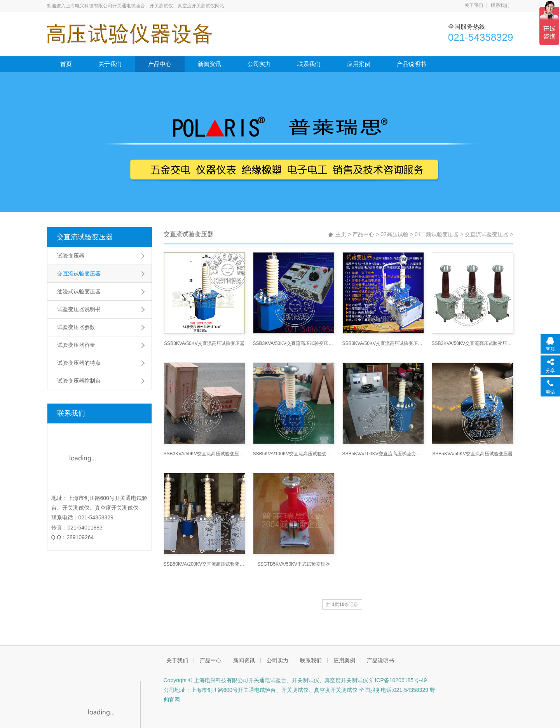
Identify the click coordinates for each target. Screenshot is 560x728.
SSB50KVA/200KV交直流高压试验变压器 (204, 564)
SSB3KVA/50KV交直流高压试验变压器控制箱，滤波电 (383, 343)
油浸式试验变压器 (79, 291)
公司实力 (259, 64)
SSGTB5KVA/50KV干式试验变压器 (294, 564)
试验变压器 (71, 256)
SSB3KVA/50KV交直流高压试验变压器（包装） (204, 454)
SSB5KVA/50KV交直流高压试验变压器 (472, 454)
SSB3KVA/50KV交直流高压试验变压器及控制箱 (294, 343)
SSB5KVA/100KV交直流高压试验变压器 (294, 454)
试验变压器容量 (76, 345)
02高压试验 (394, 234)
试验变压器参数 (76, 327)
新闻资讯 (209, 64)
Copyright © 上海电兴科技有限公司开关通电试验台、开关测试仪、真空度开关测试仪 (266, 680)
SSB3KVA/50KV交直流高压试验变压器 (204, 343)
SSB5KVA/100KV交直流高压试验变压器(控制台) (383, 454)
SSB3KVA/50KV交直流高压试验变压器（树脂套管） (473, 343)
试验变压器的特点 (79, 363)
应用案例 (359, 64)
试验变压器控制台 (79, 381)
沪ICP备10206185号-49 (398, 680)
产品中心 (160, 64)
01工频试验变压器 (437, 234)
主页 (341, 234)
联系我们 (500, 5)
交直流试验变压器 (85, 237)
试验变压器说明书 (79, 309)
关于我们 (474, 5)
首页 (66, 64)
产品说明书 (411, 64)
